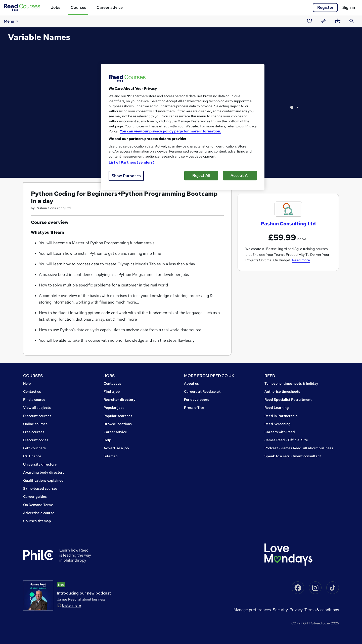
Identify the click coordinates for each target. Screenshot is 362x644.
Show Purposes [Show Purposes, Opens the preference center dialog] (126, 176)
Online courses (35, 424)
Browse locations (118, 424)
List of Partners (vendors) (131, 162)
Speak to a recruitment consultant (293, 456)
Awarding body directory (44, 472)
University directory (40, 464)
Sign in (349, 7)
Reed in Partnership (281, 416)
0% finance (32, 456)
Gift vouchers (34, 448)
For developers (197, 400)
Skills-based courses (40, 488)
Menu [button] (12, 21)
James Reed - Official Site (286, 440)
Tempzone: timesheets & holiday (291, 383)
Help (27, 383)
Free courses (34, 432)
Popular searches (118, 416)
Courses (78, 7)
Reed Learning (277, 408)
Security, (281, 610)
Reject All (201, 176)
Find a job (112, 391)
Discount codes (36, 440)
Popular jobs (114, 408)
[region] (183, 127)
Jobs (56, 7)
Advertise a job (116, 448)
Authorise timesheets (282, 391)
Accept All (240, 176)
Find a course (34, 400)
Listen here (72, 605)
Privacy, (297, 610)
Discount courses (37, 416)
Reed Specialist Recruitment (288, 400)
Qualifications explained (43, 480)
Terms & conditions (322, 610)
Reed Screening (278, 424)
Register (325, 7)
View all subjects (37, 408)
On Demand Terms (38, 505)
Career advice (110, 7)
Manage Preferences (252, 610)
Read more (301, 260)
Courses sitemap (37, 521)
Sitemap (111, 456)
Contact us (32, 391)
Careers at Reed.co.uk (202, 391)
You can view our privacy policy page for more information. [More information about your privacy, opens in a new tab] (170, 131)
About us (191, 383)
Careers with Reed (280, 432)
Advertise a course (39, 513)
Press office (194, 408)
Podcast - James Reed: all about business (299, 448)
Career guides (35, 497)
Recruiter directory (120, 400)
